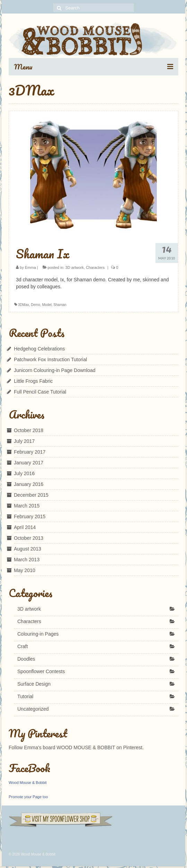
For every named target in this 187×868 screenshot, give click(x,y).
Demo (36, 305)
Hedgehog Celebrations (39, 349)
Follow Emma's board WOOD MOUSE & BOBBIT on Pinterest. (76, 747)
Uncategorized (33, 709)
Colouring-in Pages (38, 634)
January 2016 (29, 484)
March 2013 (27, 560)
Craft (23, 646)
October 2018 (29, 430)
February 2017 (30, 452)
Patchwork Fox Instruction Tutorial (50, 359)
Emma (31, 267)
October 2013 (29, 538)
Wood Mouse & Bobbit (28, 783)
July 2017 (24, 441)
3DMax (24, 305)
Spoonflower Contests (41, 671)
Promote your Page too (28, 797)
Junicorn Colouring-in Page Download (55, 370)
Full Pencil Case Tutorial (40, 392)
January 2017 (29, 463)
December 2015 (31, 495)
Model (47, 305)
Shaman (60, 305)
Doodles (26, 659)
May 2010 (24, 570)
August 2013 (28, 549)
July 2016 (24, 473)
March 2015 (27, 506)
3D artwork (74, 267)
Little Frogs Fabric (33, 381)
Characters (95, 267)
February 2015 (30, 516)
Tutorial (25, 696)
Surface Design (34, 684)
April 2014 (25, 527)
